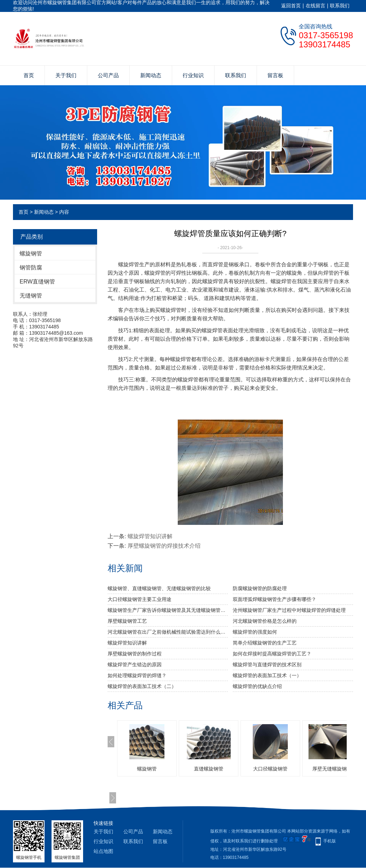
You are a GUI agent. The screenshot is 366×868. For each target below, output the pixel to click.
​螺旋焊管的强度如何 (255, 632)
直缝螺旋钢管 (209, 769)
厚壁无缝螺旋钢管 (332, 769)
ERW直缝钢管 (37, 282)
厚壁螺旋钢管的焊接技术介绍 (164, 546)
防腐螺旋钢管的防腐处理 (260, 588)
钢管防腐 (31, 268)
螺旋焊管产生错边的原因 (135, 665)
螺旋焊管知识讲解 (150, 536)
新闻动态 (151, 75)
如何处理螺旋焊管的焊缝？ (137, 675)
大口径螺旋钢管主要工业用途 (140, 599)
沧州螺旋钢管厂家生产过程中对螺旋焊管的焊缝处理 (289, 610)
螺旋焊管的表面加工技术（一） (267, 675)
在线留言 (316, 6)
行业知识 (193, 75)
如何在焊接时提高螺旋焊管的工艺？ (272, 654)
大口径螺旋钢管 (270, 769)
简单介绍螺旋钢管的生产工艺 (265, 643)
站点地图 (103, 851)
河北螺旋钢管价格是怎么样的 (265, 621)
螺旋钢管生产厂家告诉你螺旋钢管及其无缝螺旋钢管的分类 (168, 610)
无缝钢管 (31, 296)
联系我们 (340, 6)
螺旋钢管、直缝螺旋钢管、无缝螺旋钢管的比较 (159, 588)
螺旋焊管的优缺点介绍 (257, 686)
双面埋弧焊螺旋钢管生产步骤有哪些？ (274, 599)
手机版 (330, 841)
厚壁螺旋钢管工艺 (127, 621)
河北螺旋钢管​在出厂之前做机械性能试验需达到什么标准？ (168, 632)
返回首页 (291, 6)
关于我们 (66, 75)
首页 (29, 75)
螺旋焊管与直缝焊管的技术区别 (267, 665)
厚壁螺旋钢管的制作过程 (135, 654)
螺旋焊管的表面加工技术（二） (142, 686)
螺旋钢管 (31, 253)
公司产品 (108, 75)
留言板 (275, 75)
